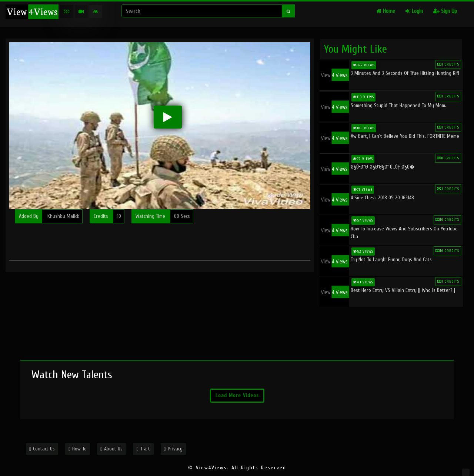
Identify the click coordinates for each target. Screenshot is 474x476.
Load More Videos (237, 395)
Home (386, 11)
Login (414, 11)
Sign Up (445, 11)
